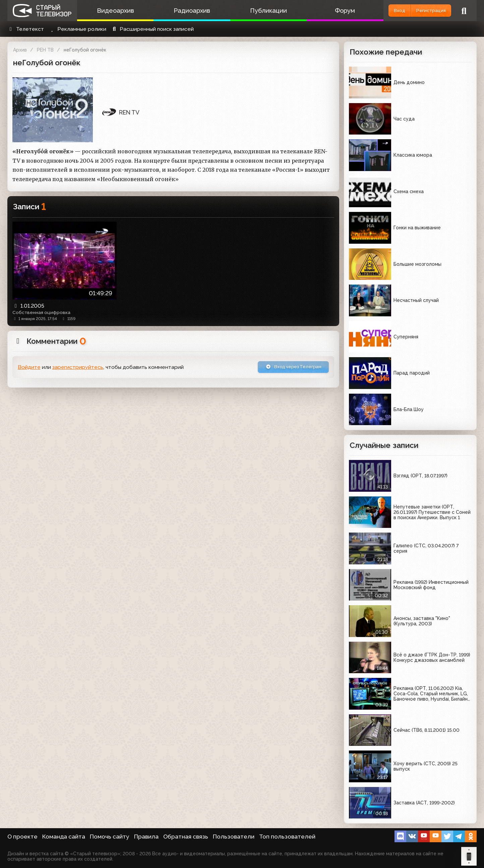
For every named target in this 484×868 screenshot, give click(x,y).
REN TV (121, 112)
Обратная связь (186, 837)
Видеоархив (113, 11)
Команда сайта (64, 837)
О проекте (22, 837)
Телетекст (26, 29)
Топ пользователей (287, 837)
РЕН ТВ (45, 50)
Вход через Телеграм (287, 368)
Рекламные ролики (77, 29)
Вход (384, 11)
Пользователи (234, 837)
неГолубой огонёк (85, 50)
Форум (327, 11)
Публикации (255, 11)
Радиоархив (184, 11)
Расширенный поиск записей (152, 29)
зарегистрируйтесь (78, 368)
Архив (20, 50)
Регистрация (426, 11)
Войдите (29, 368)
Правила (146, 837)
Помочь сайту (110, 837)
